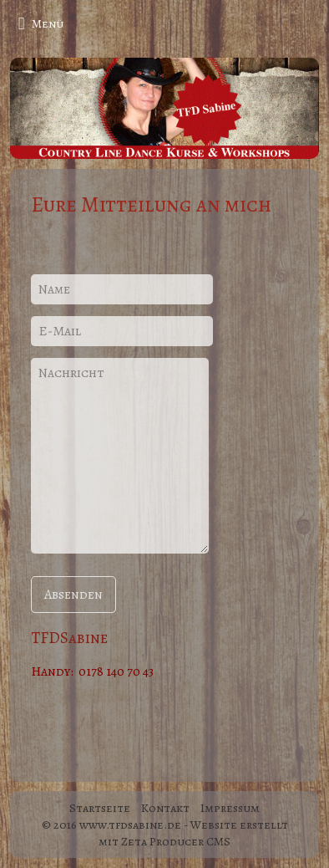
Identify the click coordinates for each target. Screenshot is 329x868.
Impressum (230, 808)
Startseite (100, 808)
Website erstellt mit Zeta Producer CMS (193, 833)
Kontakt (165, 808)
